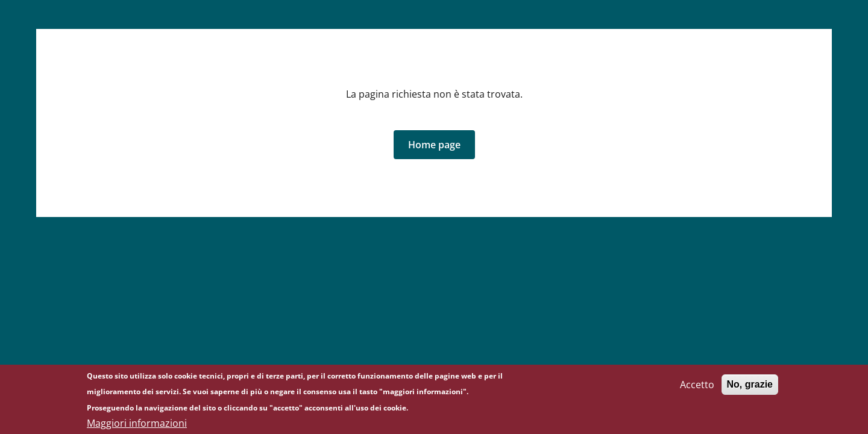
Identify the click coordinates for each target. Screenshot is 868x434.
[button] (434, 145)
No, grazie (750, 387)
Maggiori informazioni (137, 426)
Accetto (697, 387)
